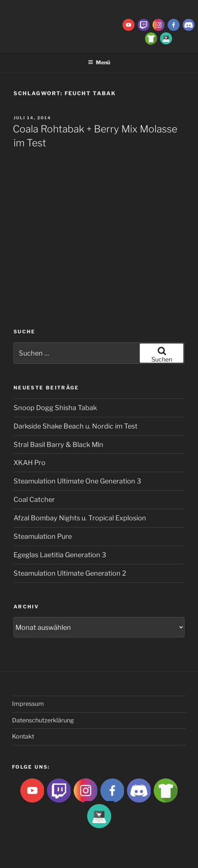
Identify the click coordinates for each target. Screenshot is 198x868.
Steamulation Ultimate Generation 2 (70, 573)
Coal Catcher (34, 499)
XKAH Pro (29, 463)
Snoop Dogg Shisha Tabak (55, 408)
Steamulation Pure (43, 536)
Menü (99, 62)
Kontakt (23, 737)
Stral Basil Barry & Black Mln (58, 445)
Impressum (28, 704)
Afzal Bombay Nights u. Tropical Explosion (80, 518)
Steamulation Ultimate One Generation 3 (77, 481)
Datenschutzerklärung (43, 720)
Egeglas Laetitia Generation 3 (60, 555)
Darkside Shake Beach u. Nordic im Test (76, 426)
